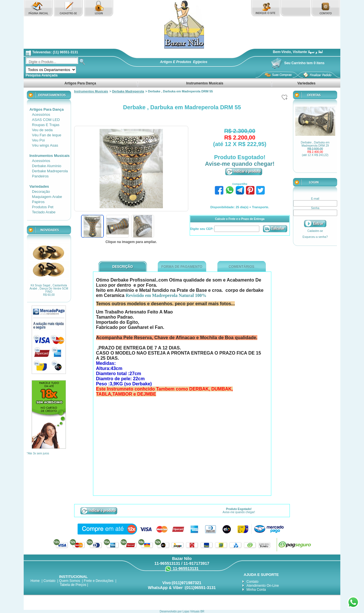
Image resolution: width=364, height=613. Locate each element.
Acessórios (41, 115)
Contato (49, 581)
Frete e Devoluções (99, 581)
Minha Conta (256, 590)
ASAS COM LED (46, 120)
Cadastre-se (315, 231)
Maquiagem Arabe (47, 197)
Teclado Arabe (44, 212)
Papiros (38, 202)
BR (202, 611)
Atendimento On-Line (263, 586)
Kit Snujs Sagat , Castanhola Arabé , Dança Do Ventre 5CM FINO (49, 290)
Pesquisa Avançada (42, 75)
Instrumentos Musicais (205, 83)
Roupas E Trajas (46, 125)
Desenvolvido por (171, 611)
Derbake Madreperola (50, 171)
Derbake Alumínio (47, 166)
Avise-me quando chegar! (240, 164)
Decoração (41, 192)
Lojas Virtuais (192, 611)
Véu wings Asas (45, 145)
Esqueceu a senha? (315, 237)
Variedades (306, 83)
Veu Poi (38, 140)
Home (35, 581)
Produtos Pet (43, 207)
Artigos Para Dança (80, 83)
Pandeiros (40, 176)
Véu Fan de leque (47, 135)
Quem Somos (69, 581)
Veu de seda (42, 130)
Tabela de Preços (73, 585)
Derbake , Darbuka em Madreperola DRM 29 (315, 149)
